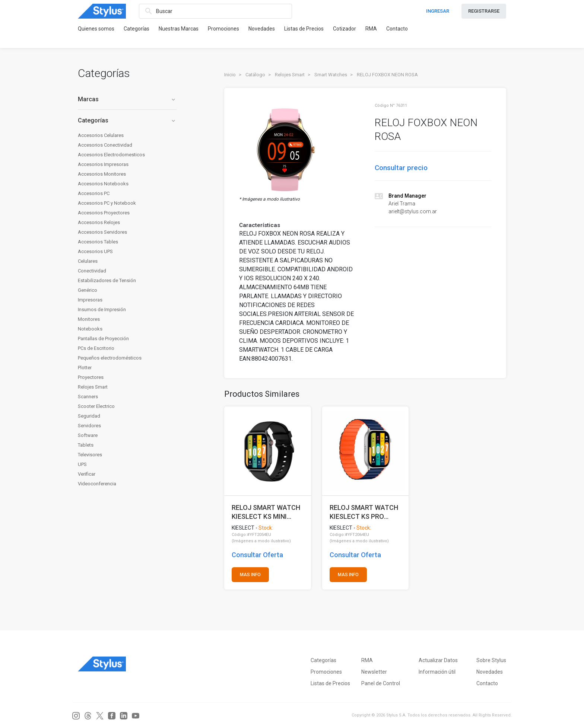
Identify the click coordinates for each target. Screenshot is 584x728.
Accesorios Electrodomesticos (111, 155)
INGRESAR (438, 11)
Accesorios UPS (95, 251)
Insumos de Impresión (102, 309)
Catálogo (255, 75)
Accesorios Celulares (101, 135)
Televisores (90, 455)
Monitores (89, 319)
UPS (82, 464)
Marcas (127, 99)
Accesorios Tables (98, 242)
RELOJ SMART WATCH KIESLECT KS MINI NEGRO (266, 512)
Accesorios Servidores (102, 232)
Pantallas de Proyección (103, 339)
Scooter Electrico (96, 406)
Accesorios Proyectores (104, 213)
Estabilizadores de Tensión (107, 280)
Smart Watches (331, 75)
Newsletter (374, 672)
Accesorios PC (94, 193)
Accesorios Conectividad (105, 145)
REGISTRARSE (484, 11)
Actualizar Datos (438, 660)
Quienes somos (96, 29)
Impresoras (90, 300)
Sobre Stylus (491, 660)
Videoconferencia (97, 484)
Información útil (437, 672)
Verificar (87, 474)
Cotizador (345, 29)
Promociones (223, 29)
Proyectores (91, 377)
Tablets (86, 445)
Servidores (89, 426)
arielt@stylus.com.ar (413, 211)
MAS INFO (250, 575)
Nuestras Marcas (179, 29)
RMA (371, 29)
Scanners (88, 397)
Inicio (230, 75)
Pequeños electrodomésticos (110, 358)
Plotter (85, 368)
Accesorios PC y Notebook (107, 203)
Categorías (137, 29)
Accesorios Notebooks (103, 184)
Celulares (88, 261)
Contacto (397, 29)
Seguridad (89, 416)
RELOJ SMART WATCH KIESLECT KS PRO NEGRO (364, 512)
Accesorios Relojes (99, 222)
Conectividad (92, 271)
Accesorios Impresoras (103, 164)
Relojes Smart (93, 387)
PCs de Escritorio (96, 348)
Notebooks (90, 329)
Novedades (262, 29)
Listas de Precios (304, 29)
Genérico (88, 290)
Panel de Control (381, 683)
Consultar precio (401, 168)
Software (88, 435)
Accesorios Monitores (102, 174)
